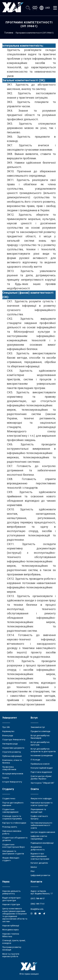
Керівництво (8, 731)
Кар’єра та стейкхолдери (14, 823)
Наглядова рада (10, 744)
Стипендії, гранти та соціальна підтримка (12, 817)
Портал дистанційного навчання (13, 804)
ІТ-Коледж (35, 760)
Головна (9, 33)
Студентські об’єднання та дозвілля (15, 839)
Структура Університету (14, 740)
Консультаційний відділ (42, 768)
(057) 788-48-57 (38, 899)
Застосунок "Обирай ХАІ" (42, 783)
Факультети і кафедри (41, 799)
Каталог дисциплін (39, 863)
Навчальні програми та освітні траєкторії (42, 804)
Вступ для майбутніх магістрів (40, 743)
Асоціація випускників (13, 774)
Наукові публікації (11, 926)
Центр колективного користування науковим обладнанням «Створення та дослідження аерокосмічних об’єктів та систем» (15, 915)
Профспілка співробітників (9, 768)
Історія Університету (12, 782)
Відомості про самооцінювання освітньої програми (40, 856)
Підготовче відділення (41, 772)
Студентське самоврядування (10, 811)
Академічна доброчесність (38, 848)
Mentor (34, 867)
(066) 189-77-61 (38, 904)
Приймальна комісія (40, 764)
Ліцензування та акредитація (38, 811)
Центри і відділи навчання (43, 832)
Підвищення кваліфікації (42, 843)
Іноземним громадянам (42, 755)
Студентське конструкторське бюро (14, 846)
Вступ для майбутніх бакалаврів (40, 737)
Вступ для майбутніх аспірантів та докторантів (43, 750)
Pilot (33, 871)
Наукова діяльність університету (11, 892)
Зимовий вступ (38, 727)
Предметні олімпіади (40, 731)
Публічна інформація (12, 756)
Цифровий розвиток (40, 875)
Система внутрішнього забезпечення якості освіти (41, 825)
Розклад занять (10, 827)
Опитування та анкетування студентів (13, 852)
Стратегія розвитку (12, 752)
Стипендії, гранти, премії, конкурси (14, 942)
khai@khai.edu (37, 909)
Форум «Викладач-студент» (11, 859)
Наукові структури (11, 904)
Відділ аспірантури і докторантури (12, 899)
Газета (5, 778)
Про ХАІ (6, 727)
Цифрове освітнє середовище (39, 837)
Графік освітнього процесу (39, 817)
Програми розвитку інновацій (12, 948)
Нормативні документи (13, 748)
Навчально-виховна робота (12, 832)
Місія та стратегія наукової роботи (11, 955)
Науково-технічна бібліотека (11, 935)
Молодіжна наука (10, 930)
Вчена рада (8, 736)
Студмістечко (9, 799)
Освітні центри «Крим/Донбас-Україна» (41, 778)
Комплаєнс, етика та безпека (12, 761)
